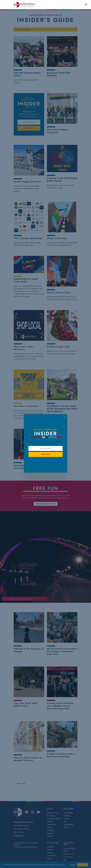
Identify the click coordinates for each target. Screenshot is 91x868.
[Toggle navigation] (86, 5)
